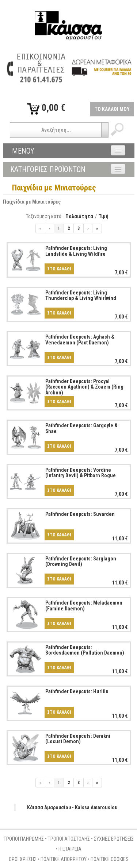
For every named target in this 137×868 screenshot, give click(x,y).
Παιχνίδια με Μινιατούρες (32, 202)
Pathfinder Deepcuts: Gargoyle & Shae (81, 428)
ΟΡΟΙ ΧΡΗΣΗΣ (23, 859)
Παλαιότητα (79, 216)
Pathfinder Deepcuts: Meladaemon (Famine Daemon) (84, 605)
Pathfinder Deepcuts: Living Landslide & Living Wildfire (76, 251)
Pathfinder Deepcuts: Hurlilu (77, 691)
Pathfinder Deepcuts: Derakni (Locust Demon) (78, 739)
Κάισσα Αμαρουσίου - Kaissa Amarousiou (72, 807)
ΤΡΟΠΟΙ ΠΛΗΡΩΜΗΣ (24, 839)
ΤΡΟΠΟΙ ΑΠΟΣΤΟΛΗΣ (69, 839)
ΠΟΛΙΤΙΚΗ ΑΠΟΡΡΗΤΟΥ (64, 859)
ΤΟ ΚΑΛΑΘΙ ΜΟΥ (112, 109)
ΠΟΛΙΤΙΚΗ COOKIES (110, 859)
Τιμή (104, 216)
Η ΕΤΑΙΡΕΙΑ (70, 849)
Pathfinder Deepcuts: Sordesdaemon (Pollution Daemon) (85, 650)
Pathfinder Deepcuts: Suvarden (80, 514)
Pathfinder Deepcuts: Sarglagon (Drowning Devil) (81, 561)
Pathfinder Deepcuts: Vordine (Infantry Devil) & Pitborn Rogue (81, 473)
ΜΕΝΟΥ (23, 151)
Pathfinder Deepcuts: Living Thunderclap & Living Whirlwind (81, 295)
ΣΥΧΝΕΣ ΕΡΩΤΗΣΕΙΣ (114, 839)
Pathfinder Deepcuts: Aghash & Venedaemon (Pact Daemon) (80, 340)
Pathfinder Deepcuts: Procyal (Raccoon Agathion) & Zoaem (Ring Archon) (84, 387)
